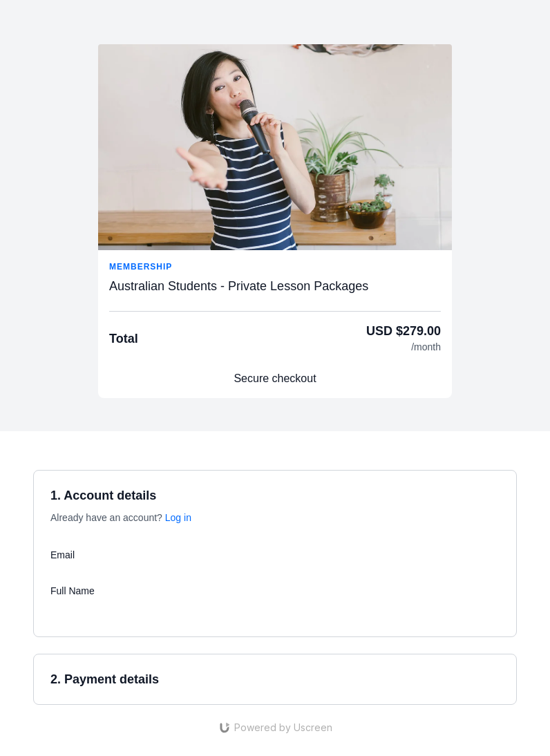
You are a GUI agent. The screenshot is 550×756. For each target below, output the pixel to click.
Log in (178, 518)
